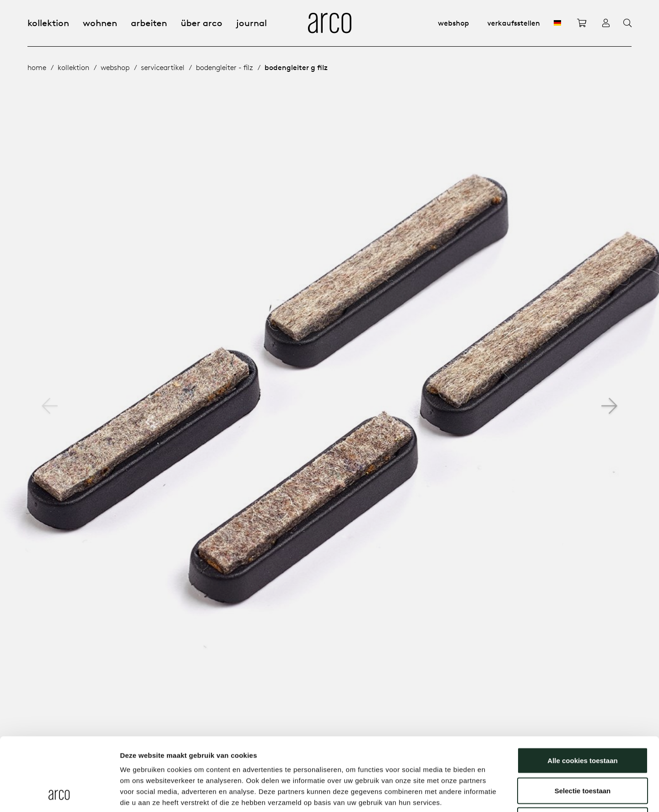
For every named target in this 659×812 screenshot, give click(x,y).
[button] (609, 406)
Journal (251, 23)
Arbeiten (149, 23)
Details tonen (494, 794)
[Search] (627, 23)
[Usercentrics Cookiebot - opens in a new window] (59, 794)
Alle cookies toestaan (582, 692)
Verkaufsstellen (514, 23)
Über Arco (202, 23)
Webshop (454, 23)
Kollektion (48, 23)
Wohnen (100, 23)
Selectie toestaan (583, 722)
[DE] (557, 23)
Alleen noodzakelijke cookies (583, 752)
